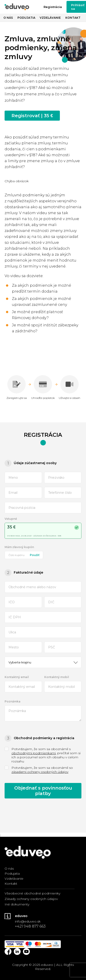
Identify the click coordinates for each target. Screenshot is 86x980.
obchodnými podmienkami (34, 753)
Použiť (35, 555)
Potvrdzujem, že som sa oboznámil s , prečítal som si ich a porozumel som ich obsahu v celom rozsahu (43, 755)
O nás (8, 18)
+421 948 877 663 (30, 926)
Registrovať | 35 (32, 116)
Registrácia (53, 7)
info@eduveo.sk (28, 921)
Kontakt (73, 18)
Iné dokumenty (17, 904)
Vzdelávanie (50, 18)
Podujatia (26, 18)
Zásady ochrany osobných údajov (31, 899)
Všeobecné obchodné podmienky (32, 893)
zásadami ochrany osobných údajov (40, 772)
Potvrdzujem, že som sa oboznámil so (39, 770)
